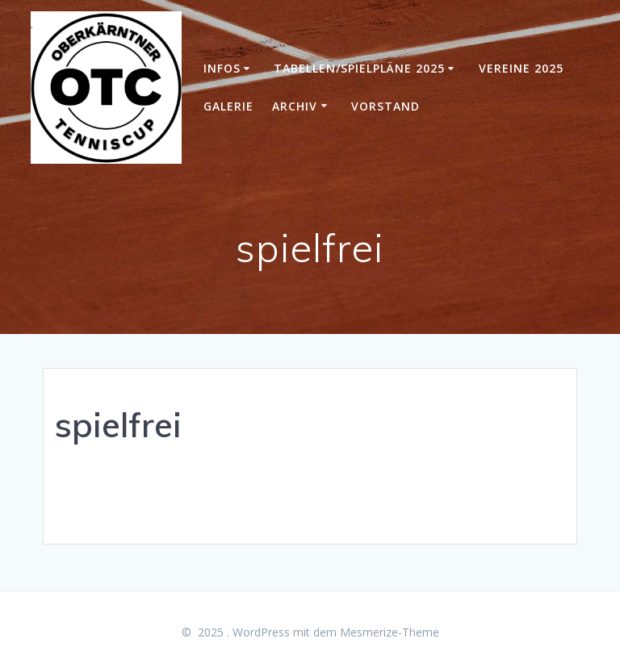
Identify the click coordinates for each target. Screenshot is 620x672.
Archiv (295, 106)
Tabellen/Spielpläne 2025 (359, 68)
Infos (222, 68)
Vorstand (385, 106)
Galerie (228, 106)
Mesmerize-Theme (390, 632)
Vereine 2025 (521, 68)
